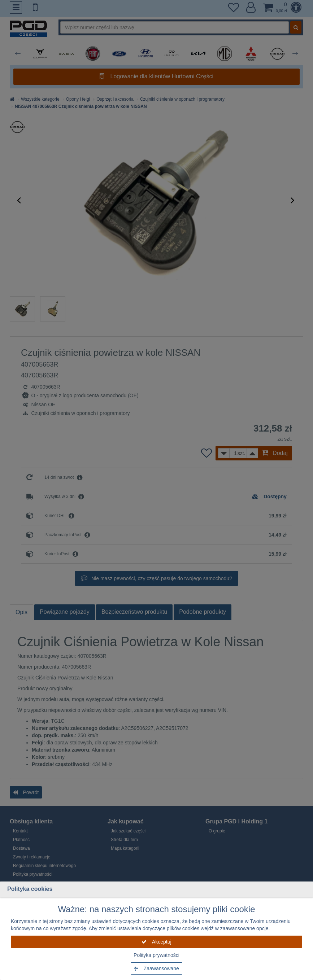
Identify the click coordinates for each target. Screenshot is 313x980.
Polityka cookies (30, 889)
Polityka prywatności (156, 955)
